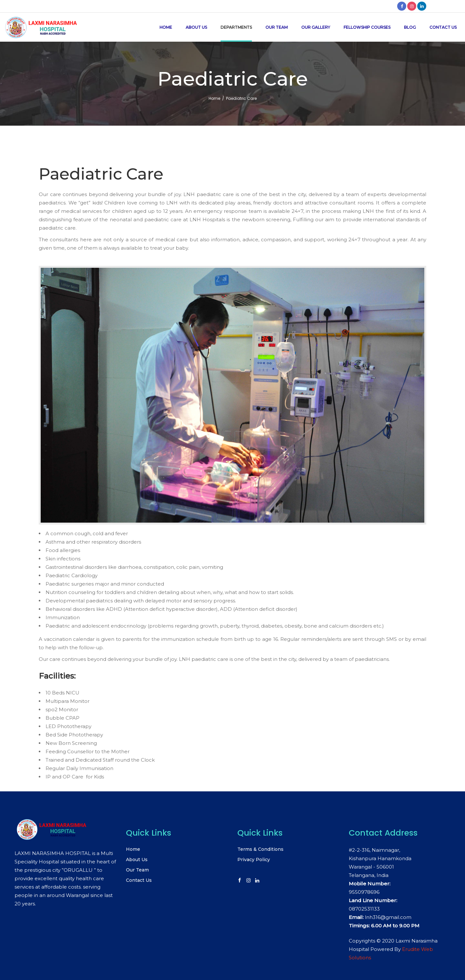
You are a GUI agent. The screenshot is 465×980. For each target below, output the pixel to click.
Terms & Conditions (260, 849)
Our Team (137, 870)
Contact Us (139, 880)
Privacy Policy (254, 860)
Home (214, 98)
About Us (137, 860)
